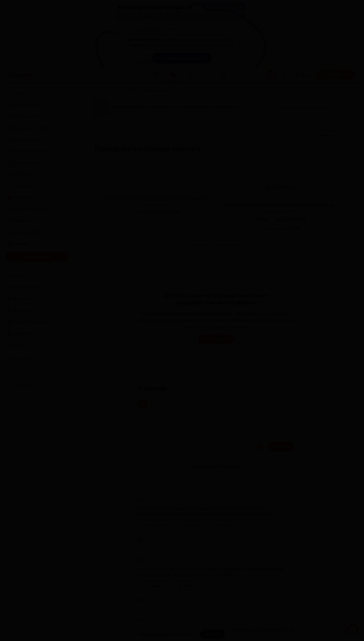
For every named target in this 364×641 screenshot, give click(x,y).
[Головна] (93, 90)
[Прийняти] (212, 634)
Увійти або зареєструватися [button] (303, 108)
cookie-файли (183, 634)
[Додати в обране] (332, 163)
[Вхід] (302, 75)
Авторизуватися (216, 339)
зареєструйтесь (162, 320)
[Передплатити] (336, 75)
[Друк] (254, 163)
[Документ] (321, 135)
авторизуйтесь (275, 314)
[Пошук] (48, 75)
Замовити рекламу (333, 8)
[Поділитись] (322, 163)
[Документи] (113, 90)
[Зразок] (222, 525)
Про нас (16, 393)
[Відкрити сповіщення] (283, 75)
